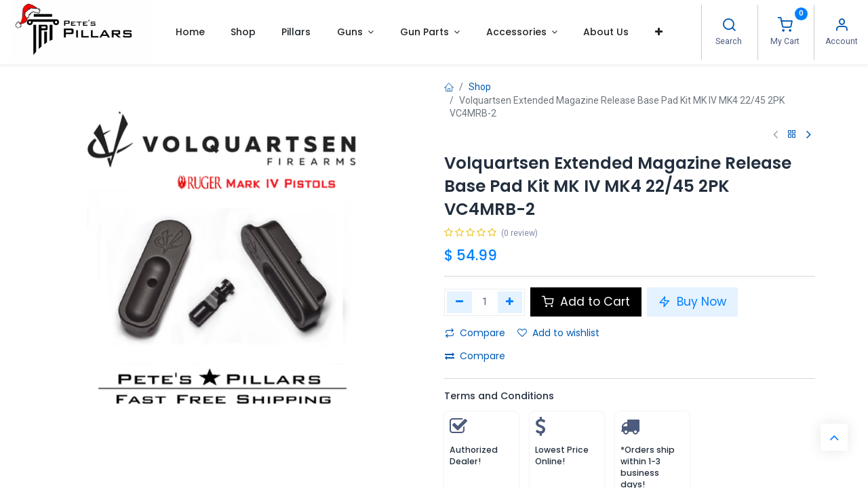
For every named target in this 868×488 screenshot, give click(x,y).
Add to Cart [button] (586, 302)
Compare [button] (475, 333)
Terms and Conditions (499, 396)
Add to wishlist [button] (558, 333)
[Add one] (510, 302)
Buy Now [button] (692, 302)
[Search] (729, 26)
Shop (480, 87)
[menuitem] (190, 32)
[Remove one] (459, 302)
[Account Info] (842, 26)
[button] (659, 32)
